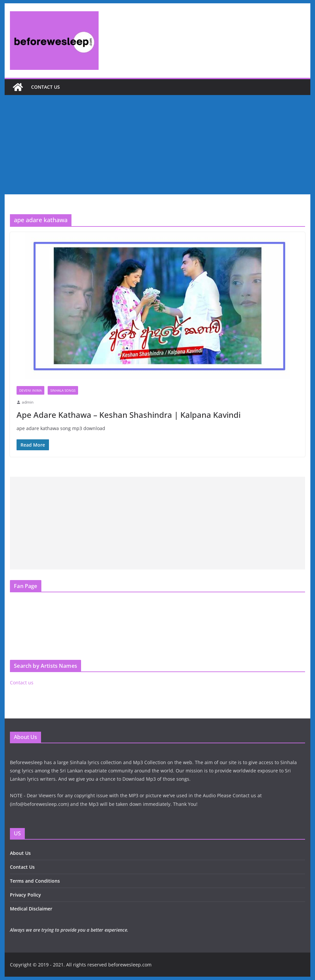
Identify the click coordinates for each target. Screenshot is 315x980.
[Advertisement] (158, 145)
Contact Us (22, 867)
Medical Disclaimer (31, 909)
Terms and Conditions (35, 881)
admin (28, 402)
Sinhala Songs (63, 390)
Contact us (45, 87)
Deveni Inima (30, 390)
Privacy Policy (25, 895)
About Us (20, 853)
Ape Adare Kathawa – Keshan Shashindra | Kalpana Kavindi (129, 415)
